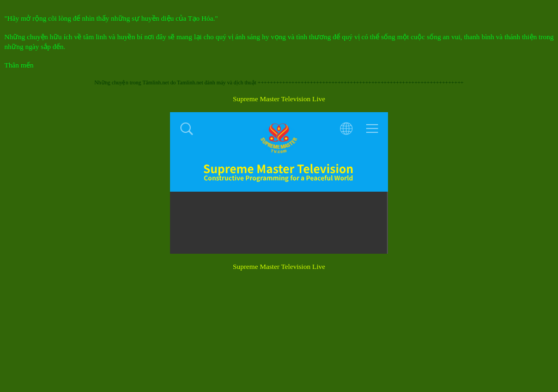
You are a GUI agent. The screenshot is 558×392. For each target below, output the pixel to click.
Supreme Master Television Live (279, 99)
